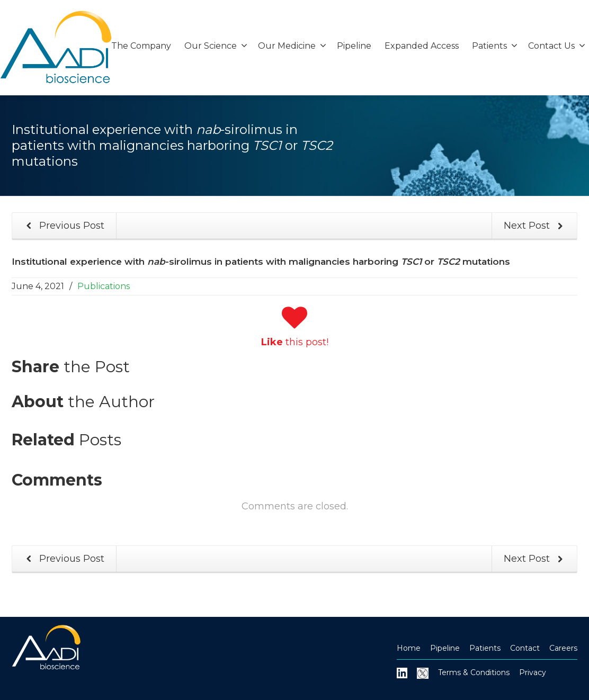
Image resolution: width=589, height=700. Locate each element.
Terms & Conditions (474, 672)
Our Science (216, 46)
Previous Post (63, 226)
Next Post (536, 226)
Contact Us (557, 46)
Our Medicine (292, 46)
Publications (104, 286)
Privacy (533, 672)
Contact (525, 648)
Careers (563, 648)
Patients (495, 46)
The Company (141, 46)
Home (409, 648)
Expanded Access (422, 46)
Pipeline (354, 46)
